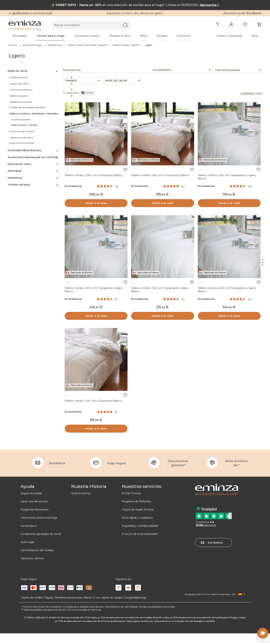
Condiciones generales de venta (41, 534)
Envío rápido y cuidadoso (137, 518)
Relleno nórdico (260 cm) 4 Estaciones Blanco (94, 175)
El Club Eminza (131, 493)
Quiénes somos (81, 493)
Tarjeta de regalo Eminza (138, 510)
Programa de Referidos (136, 501)
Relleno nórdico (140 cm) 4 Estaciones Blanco (93, 401)
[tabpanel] (104, 36)
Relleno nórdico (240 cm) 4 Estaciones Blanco (160, 175)
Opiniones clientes (32, 558)
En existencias (73, 186)
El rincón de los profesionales (140, 534)
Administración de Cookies (37, 550)
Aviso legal (27, 542)
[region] (135, 45)
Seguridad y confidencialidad (140, 526)
